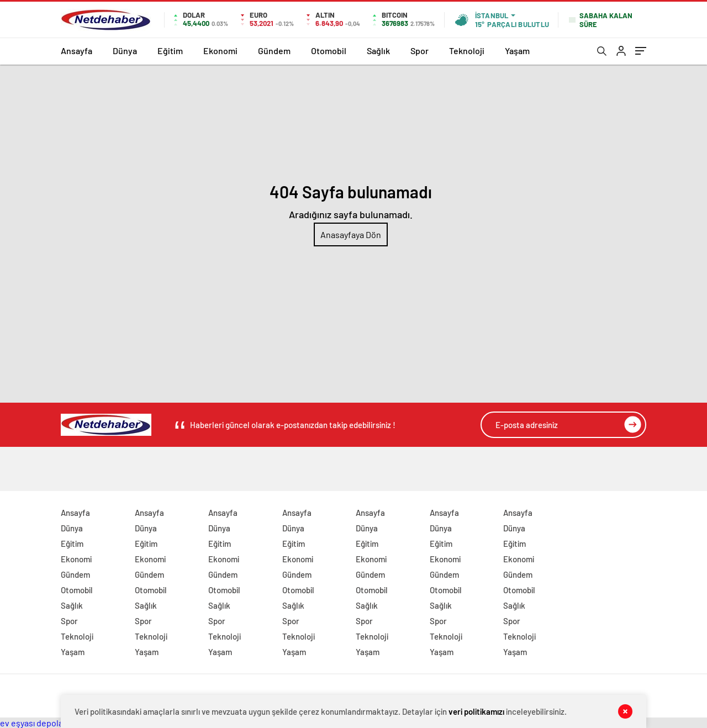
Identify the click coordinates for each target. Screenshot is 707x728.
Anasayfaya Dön (351, 234)
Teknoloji (467, 51)
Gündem (274, 51)
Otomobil (329, 51)
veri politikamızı (476, 711)
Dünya (125, 51)
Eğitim (170, 51)
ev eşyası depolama (37, 723)
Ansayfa (76, 51)
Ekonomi (220, 51)
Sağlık (378, 51)
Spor (420, 51)
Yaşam (517, 51)
